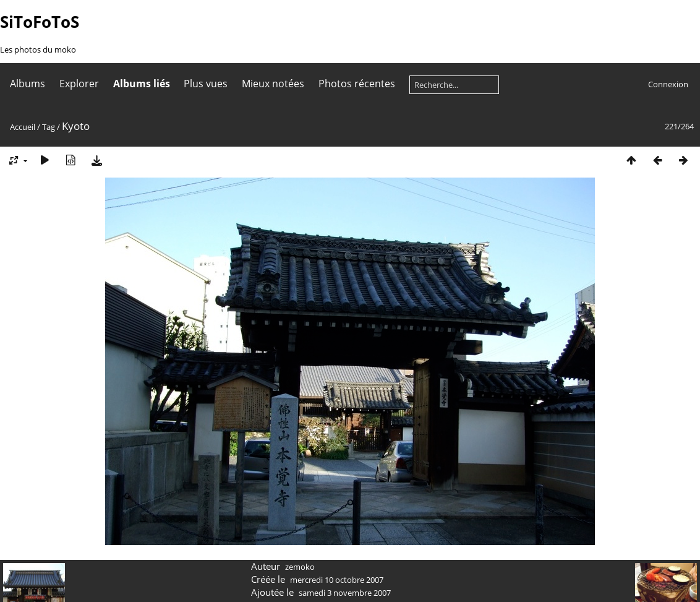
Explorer (79, 84)
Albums (28, 84)
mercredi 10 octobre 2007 (337, 580)
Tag (49, 127)
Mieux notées (273, 84)
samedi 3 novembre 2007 (345, 593)
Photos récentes (357, 84)
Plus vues (206, 84)
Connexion (668, 84)
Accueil (23, 127)
